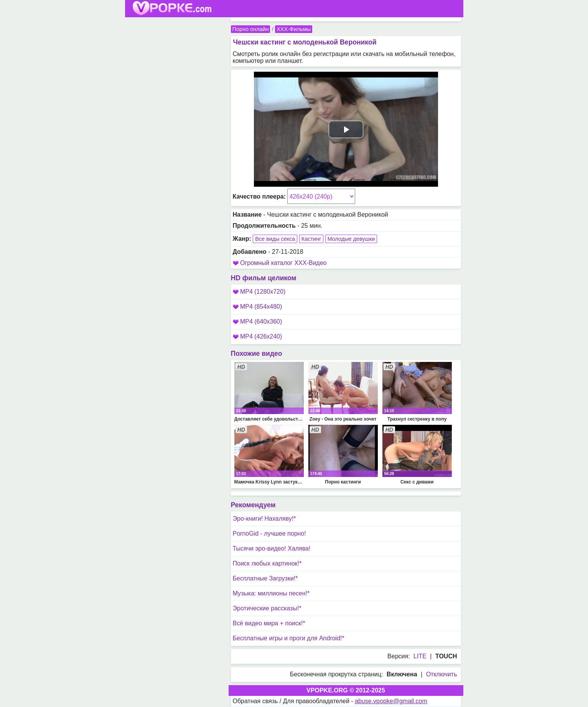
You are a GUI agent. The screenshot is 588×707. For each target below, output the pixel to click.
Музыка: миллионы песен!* (271, 593)
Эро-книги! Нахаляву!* (264, 519)
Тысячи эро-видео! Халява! (272, 548)
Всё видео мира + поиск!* (269, 623)
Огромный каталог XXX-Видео (283, 263)
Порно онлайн (251, 29)
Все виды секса (275, 239)
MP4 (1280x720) (259, 292)
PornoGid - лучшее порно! (269, 534)
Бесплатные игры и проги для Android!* (289, 638)
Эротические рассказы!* (267, 608)
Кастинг (311, 239)
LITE (420, 656)
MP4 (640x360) (258, 321)
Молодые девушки (351, 239)
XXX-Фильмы (294, 29)
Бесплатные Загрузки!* (265, 578)
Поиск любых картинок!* (267, 563)
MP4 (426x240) (258, 336)
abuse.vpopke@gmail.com (391, 701)
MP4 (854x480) (258, 307)
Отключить (442, 674)
